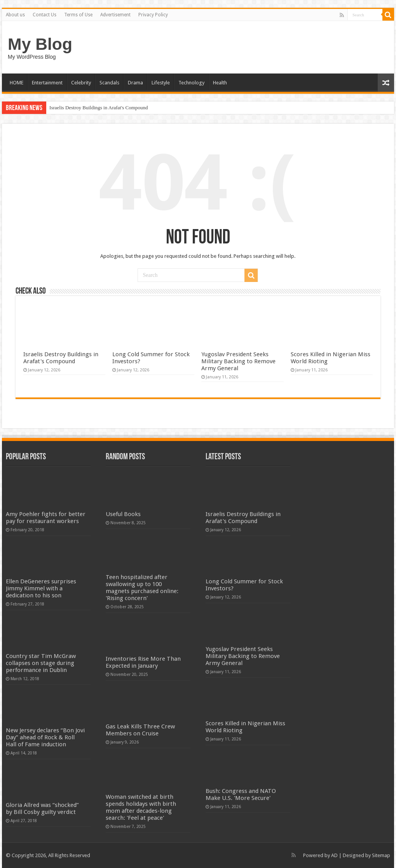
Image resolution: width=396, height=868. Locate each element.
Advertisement (115, 15)
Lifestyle (161, 83)
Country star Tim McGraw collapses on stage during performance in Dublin (41, 663)
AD (334, 855)
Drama (135, 83)
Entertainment (47, 83)
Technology (191, 83)
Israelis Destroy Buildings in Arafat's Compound (99, 108)
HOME (17, 83)
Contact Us (44, 15)
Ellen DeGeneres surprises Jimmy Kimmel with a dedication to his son (41, 588)
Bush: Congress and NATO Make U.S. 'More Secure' (241, 794)
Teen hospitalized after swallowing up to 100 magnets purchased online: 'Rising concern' (142, 588)
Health (220, 83)
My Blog (40, 44)
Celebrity (81, 83)
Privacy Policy (153, 15)
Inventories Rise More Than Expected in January (143, 662)
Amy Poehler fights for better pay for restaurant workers (46, 518)
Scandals (109, 83)
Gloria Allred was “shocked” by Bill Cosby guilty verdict (42, 808)
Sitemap (381, 855)
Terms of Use (78, 15)
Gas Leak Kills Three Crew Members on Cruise (140, 730)
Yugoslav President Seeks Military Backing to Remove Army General (238, 361)
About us (15, 15)
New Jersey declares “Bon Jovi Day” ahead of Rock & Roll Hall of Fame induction (45, 737)
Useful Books (123, 514)
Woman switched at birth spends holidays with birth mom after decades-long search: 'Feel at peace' (141, 807)
